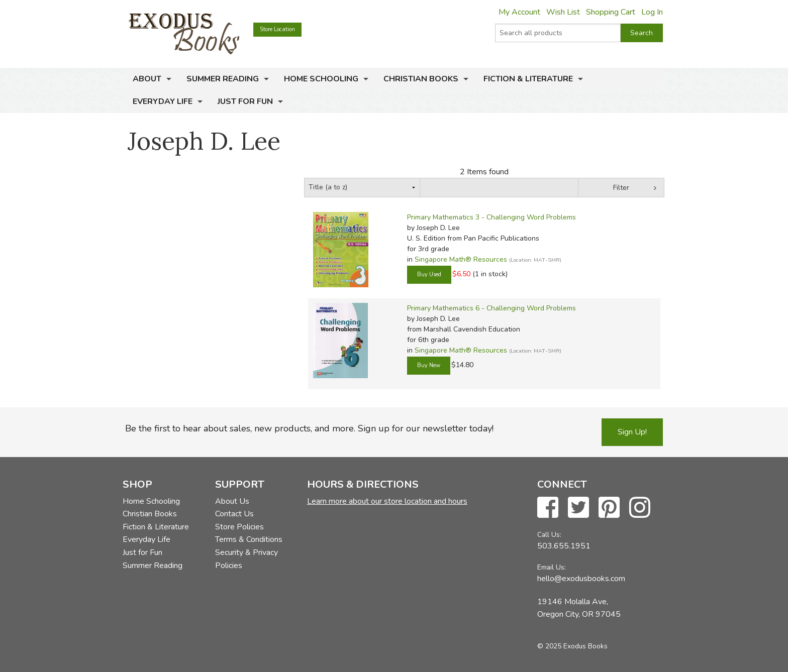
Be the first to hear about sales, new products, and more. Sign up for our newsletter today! (309, 428)
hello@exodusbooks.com (581, 579)
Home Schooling (321, 79)
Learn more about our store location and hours (387, 501)
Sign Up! (632, 432)
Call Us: (549, 535)
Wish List (563, 12)
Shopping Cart (611, 12)
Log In (652, 12)
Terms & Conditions (249, 539)
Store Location (277, 29)
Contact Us (234, 514)
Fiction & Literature (528, 79)
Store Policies (239, 527)
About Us (232, 501)
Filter (621, 188)
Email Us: (552, 567)
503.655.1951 (564, 546)
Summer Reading (223, 79)
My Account (519, 12)
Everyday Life (163, 101)
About (147, 79)
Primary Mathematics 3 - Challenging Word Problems (491, 217)
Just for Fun (245, 101)
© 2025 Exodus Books (572, 646)
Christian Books (421, 79)
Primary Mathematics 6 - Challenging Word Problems (491, 308)
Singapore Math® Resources (461, 259)
